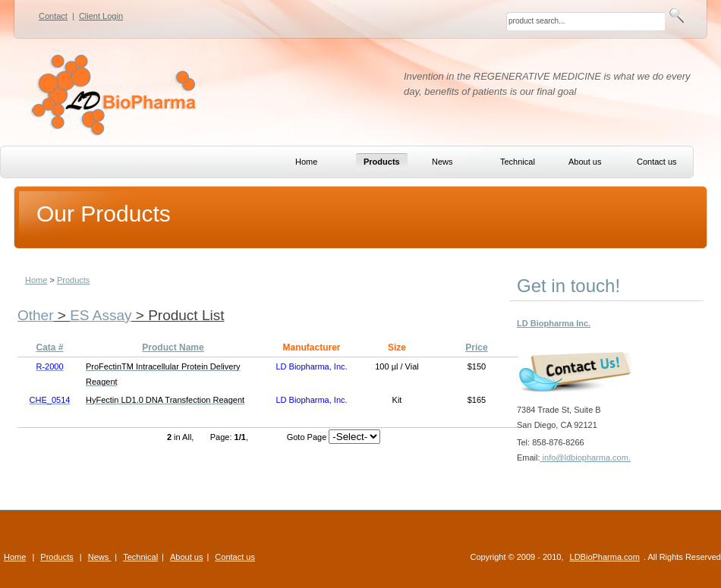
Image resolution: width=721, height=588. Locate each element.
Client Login (101, 16)
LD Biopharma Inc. (554, 323)
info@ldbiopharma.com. (586, 458)
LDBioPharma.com (605, 557)
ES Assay (101, 315)
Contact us (235, 557)
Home (36, 280)
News (100, 557)
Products (73, 280)
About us (186, 557)
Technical (140, 557)
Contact (53, 16)
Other (36, 315)
